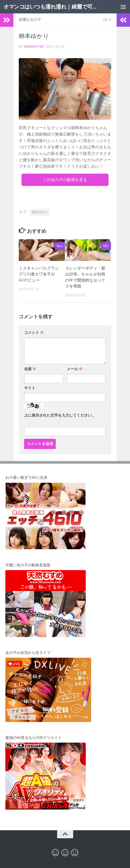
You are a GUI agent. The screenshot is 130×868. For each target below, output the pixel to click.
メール (75, 369)
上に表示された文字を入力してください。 (60, 415)
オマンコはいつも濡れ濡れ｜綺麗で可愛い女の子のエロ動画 (50, 7)
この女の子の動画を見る (65, 180)
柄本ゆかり (40, 212)
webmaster (34, 46)
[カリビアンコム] (65, 853)
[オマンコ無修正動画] (55, 853)
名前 (30, 369)
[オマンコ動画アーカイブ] (75, 853)
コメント (34, 333)
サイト (30, 388)
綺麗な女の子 (30, 20)
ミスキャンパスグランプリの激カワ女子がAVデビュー (39, 274)
